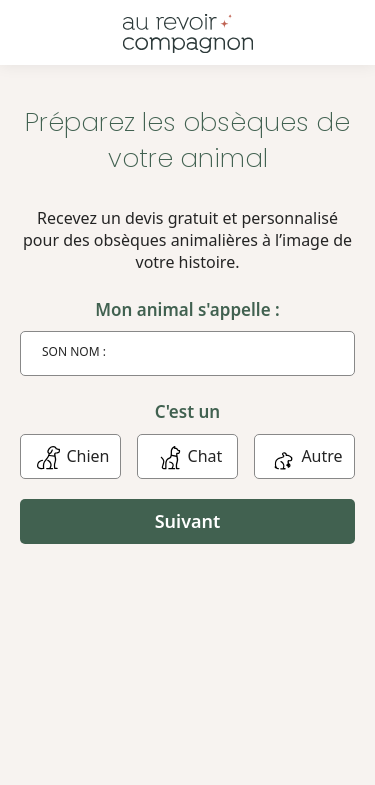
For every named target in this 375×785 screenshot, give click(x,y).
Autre (304, 456)
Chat (188, 456)
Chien (70, 456)
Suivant (188, 521)
